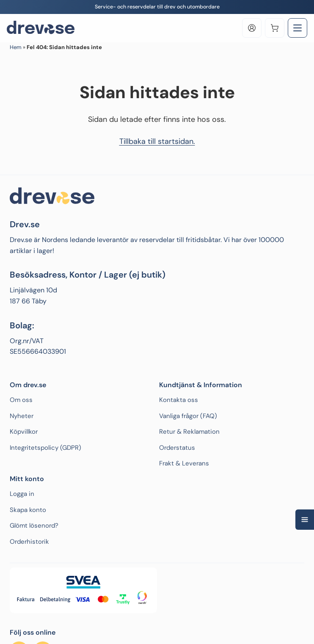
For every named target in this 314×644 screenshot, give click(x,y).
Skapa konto (28, 510)
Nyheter (22, 416)
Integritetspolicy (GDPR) (45, 448)
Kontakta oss (179, 400)
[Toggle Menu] (297, 28)
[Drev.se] (41, 28)
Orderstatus (177, 448)
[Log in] (252, 28)
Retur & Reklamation (189, 432)
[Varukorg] (275, 28)
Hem (16, 47)
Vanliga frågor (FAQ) (188, 416)
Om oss (21, 400)
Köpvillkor (24, 432)
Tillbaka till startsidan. (157, 141)
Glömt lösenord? (34, 526)
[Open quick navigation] (305, 520)
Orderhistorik (29, 542)
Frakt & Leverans (184, 463)
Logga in (22, 494)
